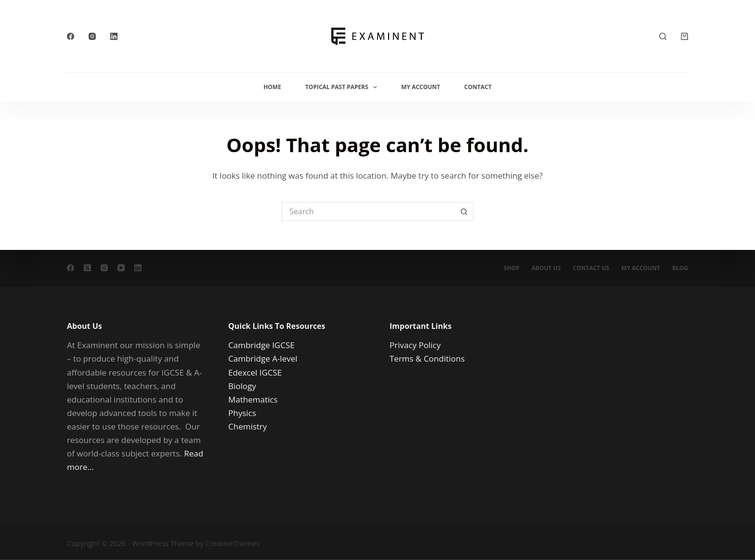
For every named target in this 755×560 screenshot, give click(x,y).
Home (272, 87)
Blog (680, 268)
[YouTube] (121, 268)
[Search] (663, 36)
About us (546, 268)
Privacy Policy (415, 345)
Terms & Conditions (427, 358)
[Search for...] (368, 211)
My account (641, 268)
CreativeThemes (233, 543)
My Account (421, 87)
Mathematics (253, 399)
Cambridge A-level (263, 358)
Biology (242, 385)
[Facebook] (71, 36)
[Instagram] (92, 36)
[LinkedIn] (114, 36)
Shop (512, 268)
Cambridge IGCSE (261, 345)
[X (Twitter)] (87, 268)
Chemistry (247, 426)
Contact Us (591, 268)
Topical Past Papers (343, 87)
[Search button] (464, 211)
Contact (478, 87)
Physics (242, 412)
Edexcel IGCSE (255, 372)
